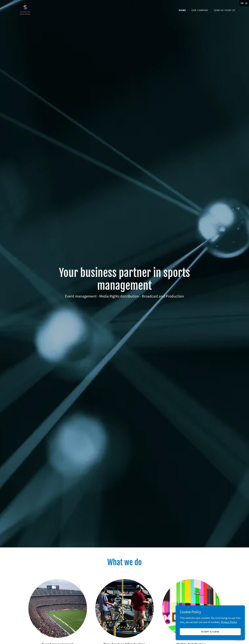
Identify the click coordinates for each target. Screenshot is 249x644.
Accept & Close (210, 632)
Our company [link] (200, 10)
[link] (25, 9)
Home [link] (182, 10)
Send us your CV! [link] (225, 10)
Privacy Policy (229, 622)
